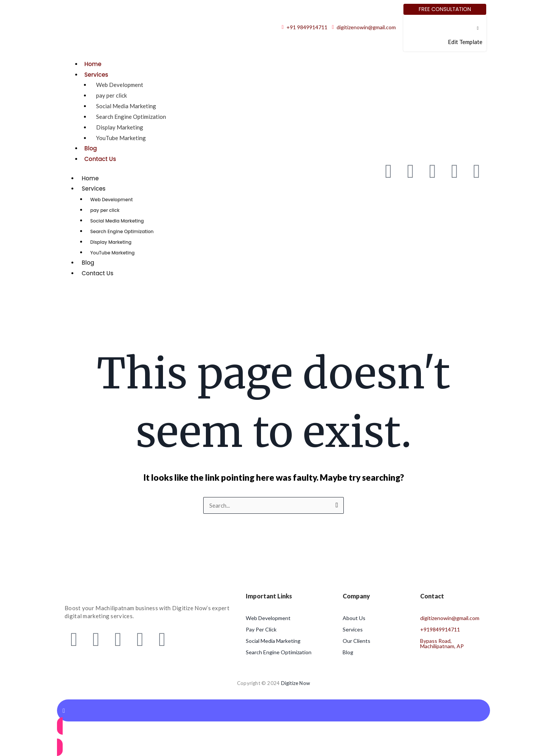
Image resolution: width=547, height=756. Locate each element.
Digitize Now (296, 683)
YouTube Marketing (121, 138)
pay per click (111, 95)
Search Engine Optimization (131, 117)
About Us (354, 618)
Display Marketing (120, 127)
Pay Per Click (261, 629)
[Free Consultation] (445, 9)
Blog (91, 148)
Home (93, 64)
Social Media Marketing (126, 106)
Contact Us (100, 159)
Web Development (120, 85)
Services (96, 75)
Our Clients (356, 641)
